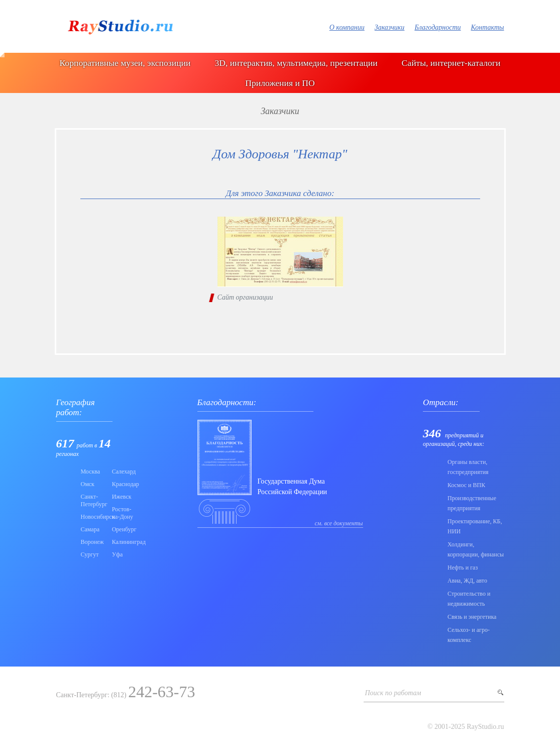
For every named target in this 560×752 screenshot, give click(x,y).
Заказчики (390, 27)
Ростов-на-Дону (123, 513)
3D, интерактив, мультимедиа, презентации (296, 63)
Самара (90, 529)
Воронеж (92, 542)
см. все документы (339, 523)
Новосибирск (93, 517)
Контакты (488, 27)
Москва (91, 472)
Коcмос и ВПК (466, 485)
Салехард (124, 472)
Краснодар (125, 484)
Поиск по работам (393, 693)
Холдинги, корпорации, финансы (476, 549)
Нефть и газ (463, 568)
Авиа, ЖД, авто (467, 581)
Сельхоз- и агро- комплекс (469, 635)
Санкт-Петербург (93, 500)
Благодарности (437, 27)
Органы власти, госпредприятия (468, 467)
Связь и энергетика (472, 617)
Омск (88, 484)
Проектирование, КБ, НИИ (475, 526)
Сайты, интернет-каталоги (451, 63)
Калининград (125, 542)
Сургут (90, 554)
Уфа (118, 554)
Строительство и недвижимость (469, 599)
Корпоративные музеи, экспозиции (125, 63)
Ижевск (122, 497)
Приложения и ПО (280, 83)
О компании (347, 27)
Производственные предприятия (472, 503)
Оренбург (124, 529)
